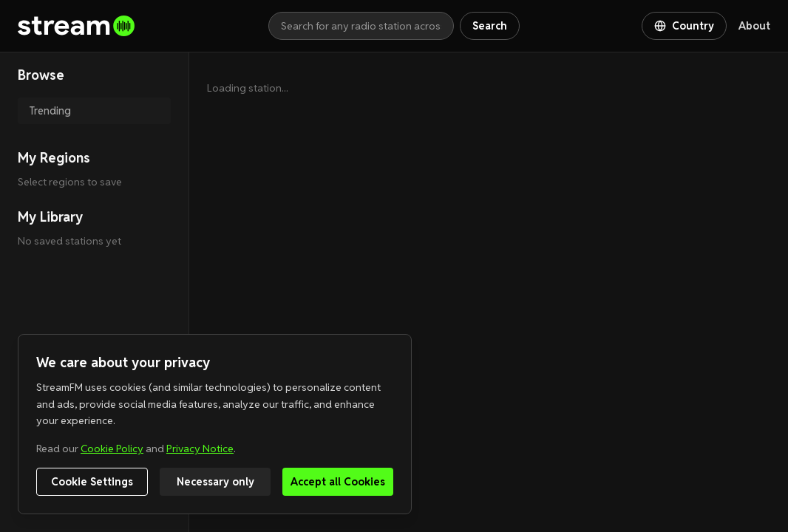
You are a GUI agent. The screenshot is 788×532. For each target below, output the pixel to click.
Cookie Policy (112, 449)
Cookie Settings (92, 482)
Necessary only (215, 482)
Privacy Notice (200, 449)
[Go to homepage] (143, 26)
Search (490, 26)
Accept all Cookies (338, 482)
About (754, 26)
